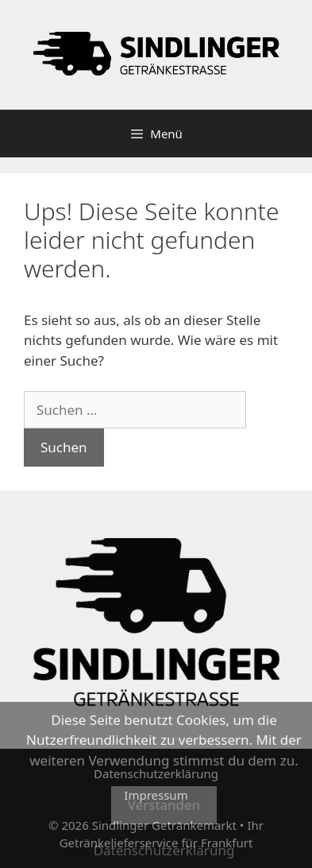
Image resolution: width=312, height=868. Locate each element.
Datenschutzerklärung (164, 850)
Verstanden (164, 805)
